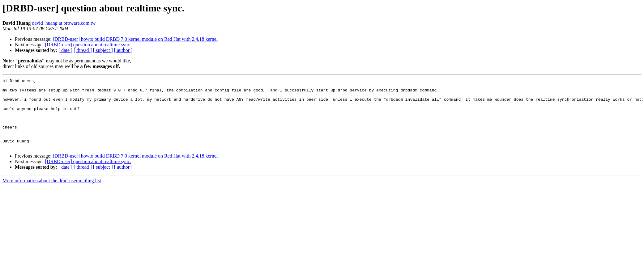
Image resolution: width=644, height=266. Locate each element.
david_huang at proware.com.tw (64, 23)
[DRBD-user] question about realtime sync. (88, 45)
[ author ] (123, 50)
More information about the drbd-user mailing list (52, 194)
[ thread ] (83, 50)
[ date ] (65, 50)
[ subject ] (103, 50)
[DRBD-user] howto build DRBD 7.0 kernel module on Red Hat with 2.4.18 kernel (135, 39)
